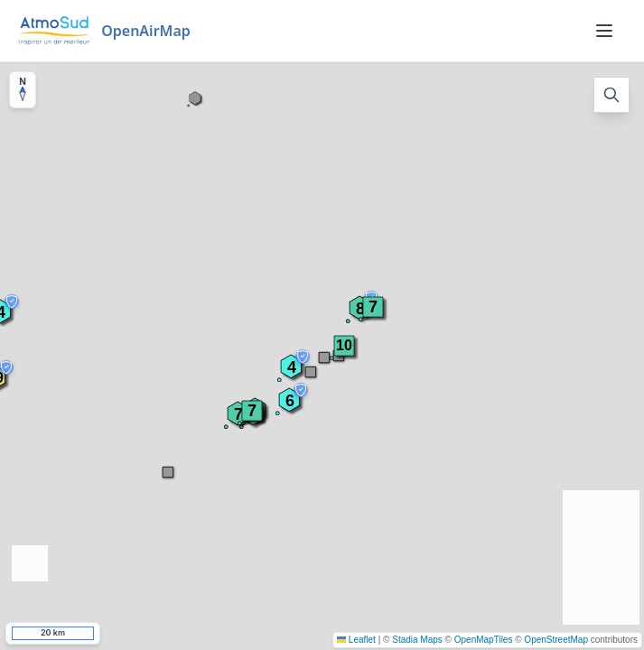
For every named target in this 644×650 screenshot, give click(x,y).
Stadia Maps (417, 640)
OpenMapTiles (484, 640)
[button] (344, 346)
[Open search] (611, 95)
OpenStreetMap (556, 640)
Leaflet (356, 640)
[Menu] (604, 31)
